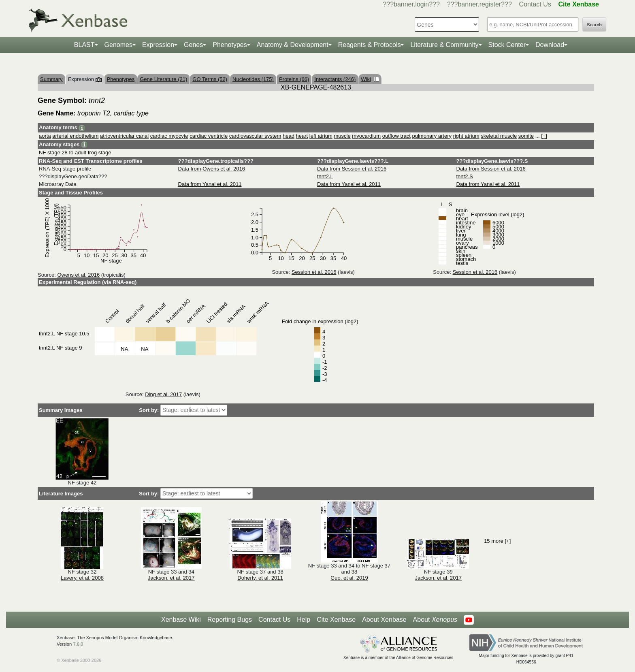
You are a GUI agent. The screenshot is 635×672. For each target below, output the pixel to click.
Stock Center (507, 45)
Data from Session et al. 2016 (352, 169)
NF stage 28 (54, 153)
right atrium (466, 136)
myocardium (366, 136)
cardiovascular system (255, 136)
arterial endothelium (75, 136)
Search (594, 25)
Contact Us (535, 4)
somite (526, 136)
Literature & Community (444, 45)
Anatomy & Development (293, 45)
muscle (342, 136)
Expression (158, 45)
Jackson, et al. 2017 (171, 578)
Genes (193, 45)
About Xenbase (384, 620)
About (435, 620)
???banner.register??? (479, 4)
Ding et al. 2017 (163, 394)
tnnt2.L (325, 176)
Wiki (370, 79)
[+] (544, 136)
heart (302, 136)
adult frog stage (93, 153)
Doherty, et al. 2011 (260, 578)
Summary (51, 79)
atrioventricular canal (124, 136)
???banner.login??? (411, 4)
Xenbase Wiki (181, 620)
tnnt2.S (465, 176)
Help (304, 620)
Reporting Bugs (230, 620)
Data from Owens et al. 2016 (212, 169)
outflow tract (396, 136)
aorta (45, 136)
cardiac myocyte (169, 136)
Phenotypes (230, 45)
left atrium (321, 136)
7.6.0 (78, 644)
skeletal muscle (499, 136)
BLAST (84, 45)
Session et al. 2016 (314, 272)
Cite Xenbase (336, 620)
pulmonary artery (432, 136)
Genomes (118, 45)
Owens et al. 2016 (78, 275)
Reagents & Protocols (370, 45)
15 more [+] (497, 541)
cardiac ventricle (209, 136)
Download (550, 45)
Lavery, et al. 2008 (82, 578)
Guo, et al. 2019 (349, 578)
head (289, 136)
